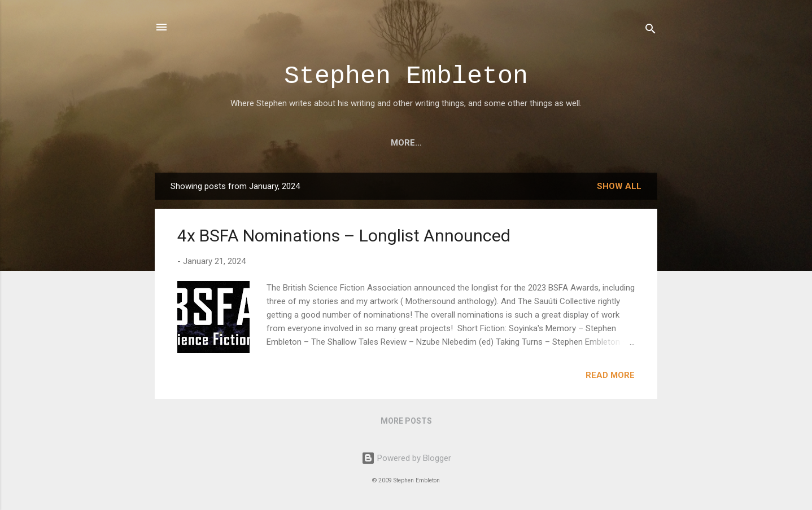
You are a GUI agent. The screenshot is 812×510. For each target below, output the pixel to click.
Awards (457, 143)
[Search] (651, 31)
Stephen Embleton (406, 76)
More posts (406, 421)
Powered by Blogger (406, 458)
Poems (403, 143)
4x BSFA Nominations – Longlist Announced (344, 236)
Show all (619, 186)
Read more (610, 375)
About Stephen (532, 143)
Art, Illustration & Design (306, 143)
